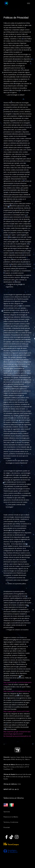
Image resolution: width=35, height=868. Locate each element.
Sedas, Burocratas (26, 757)
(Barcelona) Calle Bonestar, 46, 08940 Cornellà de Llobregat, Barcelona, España (17, 777)
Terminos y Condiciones (11, 822)
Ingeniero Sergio (12, 757)
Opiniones (7, 812)
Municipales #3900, (10, 759)
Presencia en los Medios (11, 817)
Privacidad (7, 828)
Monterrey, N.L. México (23, 759)
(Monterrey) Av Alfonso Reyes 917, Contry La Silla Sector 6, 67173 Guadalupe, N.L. (17, 767)
